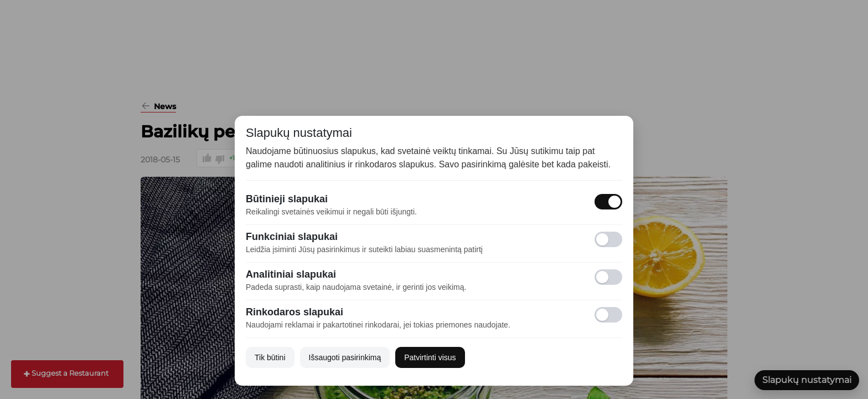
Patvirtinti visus (430, 357)
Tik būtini (270, 357)
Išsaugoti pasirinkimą (345, 357)
